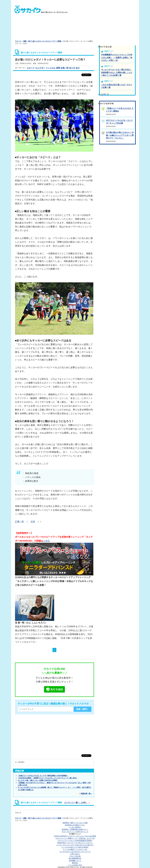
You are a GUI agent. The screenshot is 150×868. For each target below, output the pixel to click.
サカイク (18, 41)
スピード (31, 68)
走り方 (72, 68)
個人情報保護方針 (75, 858)
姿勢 (58, 68)
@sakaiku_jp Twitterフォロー (75, 825)
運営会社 (75, 863)
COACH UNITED (75, 836)
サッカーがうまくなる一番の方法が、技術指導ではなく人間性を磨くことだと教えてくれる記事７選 (117, 72)
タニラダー (40, 68)
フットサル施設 (75, 849)
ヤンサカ (75, 852)
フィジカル (51, 68)
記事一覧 (19, 522)
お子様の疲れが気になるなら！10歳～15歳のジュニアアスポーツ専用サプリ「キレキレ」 (120, 135)
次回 (33, 522)
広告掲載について (75, 861)
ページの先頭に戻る (75, 865)
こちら (46, 541)
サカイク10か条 (75, 856)
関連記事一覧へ (86, 794)
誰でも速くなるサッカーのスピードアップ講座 (45, 41)
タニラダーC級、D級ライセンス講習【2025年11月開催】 (38, 780)
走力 (78, 68)
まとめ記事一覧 (103, 94)
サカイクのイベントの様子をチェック (75, 832)
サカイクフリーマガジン (75, 841)
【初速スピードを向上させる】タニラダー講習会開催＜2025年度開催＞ (43, 776)
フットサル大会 (75, 847)
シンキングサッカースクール (75, 845)
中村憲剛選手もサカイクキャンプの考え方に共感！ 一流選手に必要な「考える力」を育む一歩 (117, 58)
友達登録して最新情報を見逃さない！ (75, 829)
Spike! (75, 843)
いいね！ (75, 827)
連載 (25, 41)
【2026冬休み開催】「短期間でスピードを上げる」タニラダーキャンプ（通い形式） (48, 778)
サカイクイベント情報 (75, 838)
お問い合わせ (75, 854)
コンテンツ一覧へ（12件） (76, 803)
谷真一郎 (65, 68)
